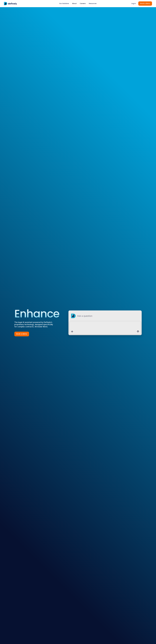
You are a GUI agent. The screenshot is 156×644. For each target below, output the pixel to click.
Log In (134, 3)
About (74, 3)
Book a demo (145, 3)
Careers (83, 3)
